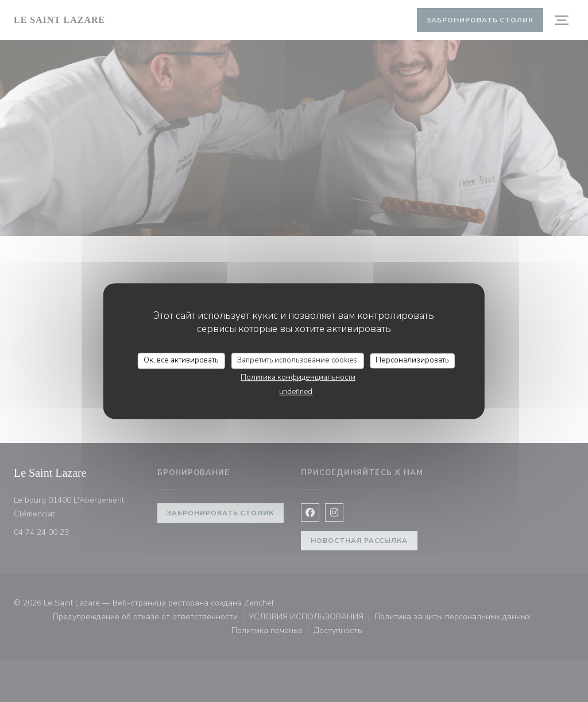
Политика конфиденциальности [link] (298, 377)
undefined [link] (296, 392)
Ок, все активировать (181, 360)
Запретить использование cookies (297, 360)
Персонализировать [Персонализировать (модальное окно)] (412, 360)
